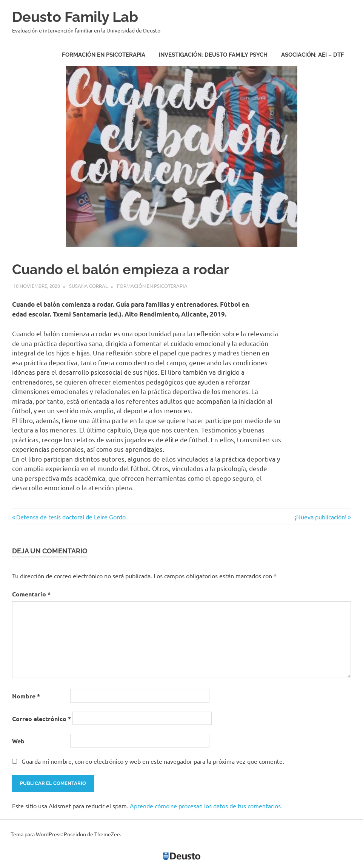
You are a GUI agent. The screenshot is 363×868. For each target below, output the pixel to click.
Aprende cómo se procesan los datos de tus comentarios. (206, 806)
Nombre (26, 696)
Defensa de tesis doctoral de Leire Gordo (71, 517)
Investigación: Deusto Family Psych (213, 55)
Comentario (31, 594)
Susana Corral (88, 286)
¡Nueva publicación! (321, 517)
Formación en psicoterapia (104, 55)
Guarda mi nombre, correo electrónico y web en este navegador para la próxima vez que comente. (153, 761)
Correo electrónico (42, 719)
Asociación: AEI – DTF (313, 55)
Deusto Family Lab (75, 17)
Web (18, 741)
